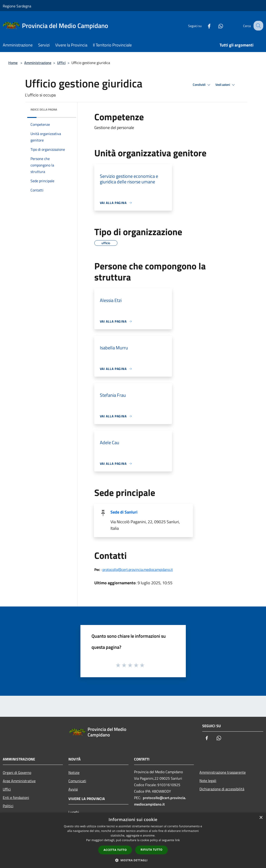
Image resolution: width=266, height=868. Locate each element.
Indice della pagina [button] (44, 109)
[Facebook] (205, 26)
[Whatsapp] (217, 26)
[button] (133, 860)
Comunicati (77, 781)
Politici (8, 806)
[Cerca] (258, 26)
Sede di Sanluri (124, 512)
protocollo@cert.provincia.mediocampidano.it (138, 569)
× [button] (261, 818)
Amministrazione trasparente (223, 772)
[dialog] (133, 840)
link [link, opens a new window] (177, 840)
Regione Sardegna (17, 6)
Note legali (208, 781)
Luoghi (74, 812)
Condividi (202, 85)
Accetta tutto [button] (115, 850)
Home (13, 63)
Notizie (74, 773)
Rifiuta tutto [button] (151, 850)
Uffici (61, 63)
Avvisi (73, 789)
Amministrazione (38, 63)
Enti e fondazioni (16, 797)
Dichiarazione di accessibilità (222, 789)
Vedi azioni (226, 85)
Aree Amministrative (19, 781)
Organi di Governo (17, 773)
